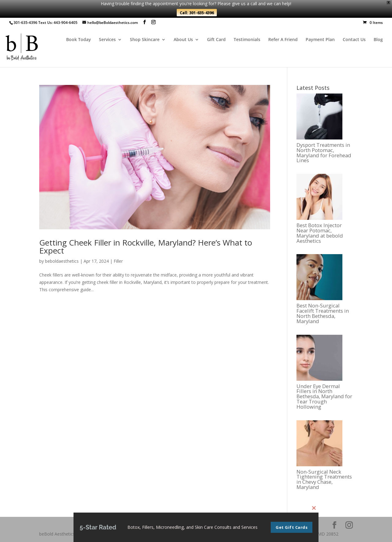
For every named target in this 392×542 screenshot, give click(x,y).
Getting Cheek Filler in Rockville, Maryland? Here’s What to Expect (146, 246)
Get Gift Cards (292, 530)
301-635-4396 (25, 23)
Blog (378, 40)
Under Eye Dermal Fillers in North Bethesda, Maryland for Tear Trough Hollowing (324, 397)
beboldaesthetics (62, 261)
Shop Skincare (145, 40)
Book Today (79, 40)
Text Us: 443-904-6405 (58, 23)
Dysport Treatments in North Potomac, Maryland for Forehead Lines (324, 153)
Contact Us (354, 40)
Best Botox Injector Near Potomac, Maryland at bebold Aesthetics (320, 233)
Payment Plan (320, 40)
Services (107, 40)
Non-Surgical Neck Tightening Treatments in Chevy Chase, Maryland (324, 480)
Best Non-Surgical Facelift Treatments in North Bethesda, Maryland (323, 313)
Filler (118, 261)
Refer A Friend (283, 40)
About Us (183, 40)
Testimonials (247, 40)
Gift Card (216, 40)
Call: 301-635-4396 (197, 13)
